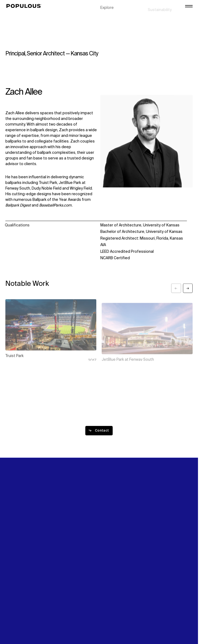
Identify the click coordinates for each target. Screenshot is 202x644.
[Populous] (25, 6)
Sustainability (160, 5)
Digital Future (160, 11)
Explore (107, 5)
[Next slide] (188, 292)
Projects (108, 11)
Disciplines (110, 17)
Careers (155, 17)
